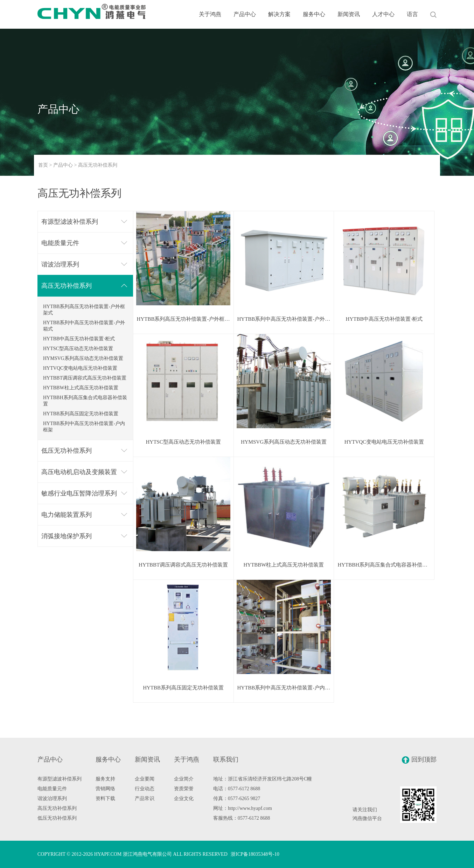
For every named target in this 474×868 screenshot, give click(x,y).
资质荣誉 (184, 789)
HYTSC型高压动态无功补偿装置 (78, 349)
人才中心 (383, 14)
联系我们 (226, 759)
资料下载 (105, 798)
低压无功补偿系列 (67, 451)
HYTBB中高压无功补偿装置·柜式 (79, 339)
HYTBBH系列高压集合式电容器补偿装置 (85, 401)
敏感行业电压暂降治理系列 (79, 493)
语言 (412, 14)
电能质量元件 (60, 243)
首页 (43, 165)
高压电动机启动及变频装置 (79, 472)
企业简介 (184, 779)
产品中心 (245, 14)
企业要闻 (145, 779)
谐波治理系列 (60, 264)
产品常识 (145, 798)
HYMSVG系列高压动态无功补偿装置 (83, 358)
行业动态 (145, 789)
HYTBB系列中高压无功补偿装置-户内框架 (84, 427)
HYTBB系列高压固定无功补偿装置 (81, 414)
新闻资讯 (349, 14)
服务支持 (105, 779)
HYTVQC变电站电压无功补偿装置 (80, 368)
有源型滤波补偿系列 (70, 222)
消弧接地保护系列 (67, 536)
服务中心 (314, 14)
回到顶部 (419, 760)
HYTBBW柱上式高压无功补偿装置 (81, 388)
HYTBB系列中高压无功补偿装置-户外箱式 (84, 326)
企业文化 (184, 798)
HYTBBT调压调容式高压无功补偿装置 (85, 378)
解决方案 (279, 14)
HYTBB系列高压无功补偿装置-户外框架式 (84, 310)
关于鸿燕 (210, 14)
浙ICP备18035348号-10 (255, 854)
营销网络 (105, 789)
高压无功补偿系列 (67, 286)
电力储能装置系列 (67, 515)
